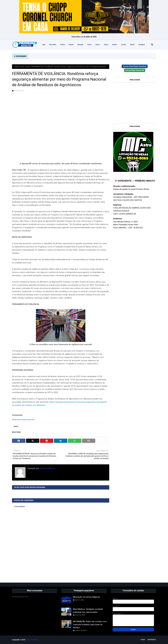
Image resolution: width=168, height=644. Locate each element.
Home (143, 640)
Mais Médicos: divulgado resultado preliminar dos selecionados (88, 611)
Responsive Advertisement (23, 420)
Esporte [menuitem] (71, 45)
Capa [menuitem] (44, 45)
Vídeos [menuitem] (106, 45)
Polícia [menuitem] (89, 45)
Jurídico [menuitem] (124, 45)
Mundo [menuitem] (132, 45)
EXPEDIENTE (152, 640)
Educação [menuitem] (80, 45)
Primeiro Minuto (47, 468)
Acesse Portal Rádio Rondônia (135, 66)
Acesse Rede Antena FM (135, 70)
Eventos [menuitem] (115, 45)
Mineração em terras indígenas (86, 597)
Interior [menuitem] (98, 45)
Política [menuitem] (62, 45)
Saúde (28, 67)
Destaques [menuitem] (142, 45)
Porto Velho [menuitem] (53, 45)
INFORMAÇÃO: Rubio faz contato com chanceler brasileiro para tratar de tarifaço (90, 624)
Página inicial (19, 67)
